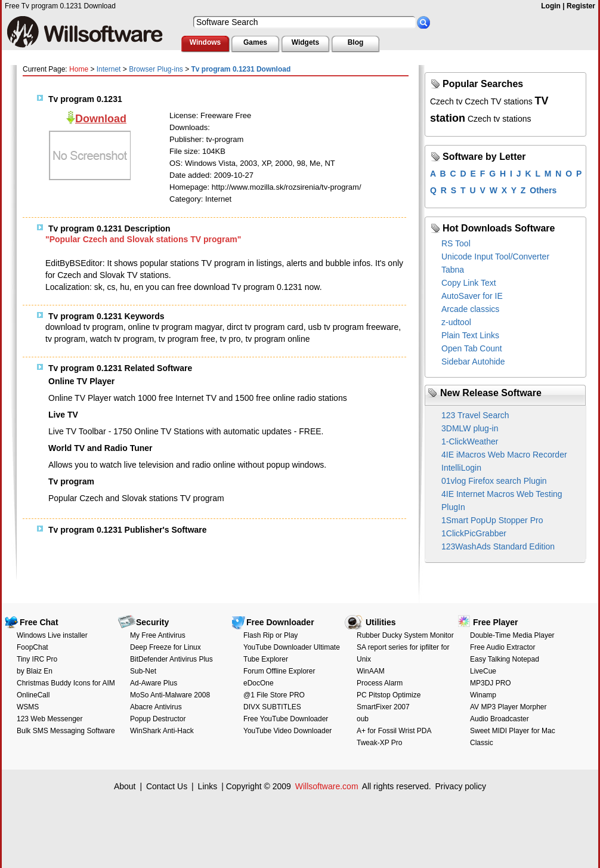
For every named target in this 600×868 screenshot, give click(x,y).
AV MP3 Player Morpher (508, 707)
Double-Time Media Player (512, 635)
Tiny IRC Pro (37, 659)
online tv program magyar (175, 327)
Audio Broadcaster (500, 719)
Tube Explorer (266, 659)
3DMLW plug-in (470, 428)
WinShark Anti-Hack (162, 731)
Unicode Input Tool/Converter (495, 257)
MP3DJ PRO (491, 683)
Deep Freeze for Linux (166, 647)
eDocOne (259, 683)
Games (255, 42)
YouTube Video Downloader (287, 731)
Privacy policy (460, 786)
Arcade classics (470, 309)
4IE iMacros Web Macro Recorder (504, 455)
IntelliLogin (461, 468)
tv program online (277, 339)
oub (363, 719)
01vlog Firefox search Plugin (494, 481)
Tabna (453, 270)
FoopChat (33, 647)
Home (79, 69)
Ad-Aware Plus (154, 683)
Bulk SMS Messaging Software (66, 731)
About (125, 786)
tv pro (231, 339)
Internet (109, 69)
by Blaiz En (35, 671)
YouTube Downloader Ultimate (292, 647)
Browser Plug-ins (156, 69)
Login (551, 6)
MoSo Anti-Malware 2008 (170, 695)
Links (208, 786)
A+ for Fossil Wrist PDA (394, 731)
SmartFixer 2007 (383, 707)
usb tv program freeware (353, 327)
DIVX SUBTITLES (272, 707)
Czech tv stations (500, 119)
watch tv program (122, 339)
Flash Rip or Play (270, 635)
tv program (65, 339)
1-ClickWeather (470, 441)
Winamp (483, 695)
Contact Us (167, 786)
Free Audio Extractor (502, 647)
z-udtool (456, 322)
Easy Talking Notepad (505, 659)
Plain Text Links (470, 335)
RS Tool (456, 243)
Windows (205, 42)
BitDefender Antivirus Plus (171, 659)
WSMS (28, 707)
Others (543, 190)
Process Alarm (380, 683)
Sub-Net (143, 671)
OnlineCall (33, 695)
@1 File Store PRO (274, 695)
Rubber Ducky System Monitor (405, 635)
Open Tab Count (472, 348)
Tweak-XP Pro (379, 743)
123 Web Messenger (50, 719)
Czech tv (446, 101)
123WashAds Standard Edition (498, 546)
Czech (477, 101)
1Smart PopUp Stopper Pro (492, 520)
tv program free (187, 339)
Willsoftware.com (327, 786)
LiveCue (483, 671)
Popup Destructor (158, 719)
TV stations (512, 101)
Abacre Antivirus (156, 707)
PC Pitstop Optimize (389, 695)
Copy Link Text (469, 283)
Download (101, 119)
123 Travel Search (475, 415)
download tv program (84, 327)
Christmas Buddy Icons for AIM (66, 683)
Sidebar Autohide (473, 362)
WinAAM (371, 671)
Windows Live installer (52, 635)
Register (581, 6)
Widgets (306, 42)
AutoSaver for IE (472, 296)
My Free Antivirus (158, 635)
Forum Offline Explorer (279, 671)
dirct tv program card (265, 327)
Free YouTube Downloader (286, 719)
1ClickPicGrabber (474, 533)
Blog (356, 42)
